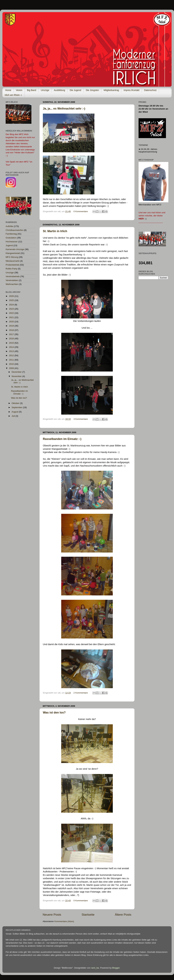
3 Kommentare (81, 419)
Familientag (11, 234)
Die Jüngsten (92, 90)
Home (8, 90)
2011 (12, 360)
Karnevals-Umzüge (15, 249)
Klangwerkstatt (13, 253)
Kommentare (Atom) (64, 921)
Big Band (32, 90)
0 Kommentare (81, 211)
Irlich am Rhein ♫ (13, 95)
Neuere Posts (52, 915)
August (15, 412)
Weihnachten (12, 284)
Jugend (9, 245)
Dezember (17, 372)
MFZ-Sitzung (12, 257)
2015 (12, 343)
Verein (19, 90)
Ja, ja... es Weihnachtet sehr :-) (64, 109)
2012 (12, 355)
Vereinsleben (12, 280)
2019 (12, 326)
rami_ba (95, 968)
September (17, 407)
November (17, 376)
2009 (12, 368)
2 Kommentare (81, 693)
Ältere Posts (123, 915)
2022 (12, 313)
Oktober (16, 403)
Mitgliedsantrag (111, 90)
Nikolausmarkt (13, 261)
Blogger (116, 968)
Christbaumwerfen (15, 230)
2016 (12, 339)
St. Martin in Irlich (55, 231)
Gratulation (11, 238)
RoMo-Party (11, 269)
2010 (12, 364)
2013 (12, 351)
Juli (14, 416)
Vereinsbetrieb (13, 276)
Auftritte (9, 226)
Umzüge (45, 90)
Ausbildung (60, 90)
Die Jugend (75, 90)
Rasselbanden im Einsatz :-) (62, 439)
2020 (12, 322)
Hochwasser (12, 242)
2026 (12, 296)
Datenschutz (150, 90)
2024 (12, 305)
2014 (12, 347)
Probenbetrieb (12, 265)
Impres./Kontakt (131, 90)
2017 (12, 334)
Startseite (88, 915)
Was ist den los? (54, 713)
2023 (12, 309)
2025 (12, 300)
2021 (12, 317)
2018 (12, 330)
